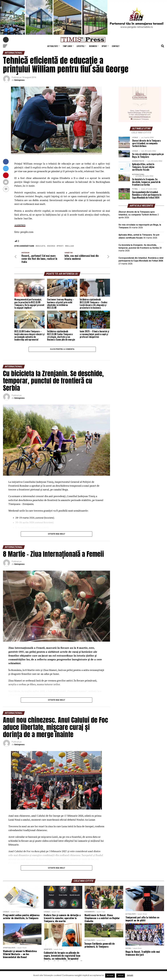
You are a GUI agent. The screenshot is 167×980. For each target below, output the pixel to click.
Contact (116, 46)
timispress (19, 80)
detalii (130, 975)
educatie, (41, 246)
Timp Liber (67, 46)
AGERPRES (20, 225)
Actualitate (53, 46)
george (52, 246)
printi (61, 246)
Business (93, 46)
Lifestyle (81, 46)
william (70, 246)
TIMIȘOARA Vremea (141, 282)
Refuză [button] (121, 976)
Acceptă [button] (110, 976)
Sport (104, 46)
